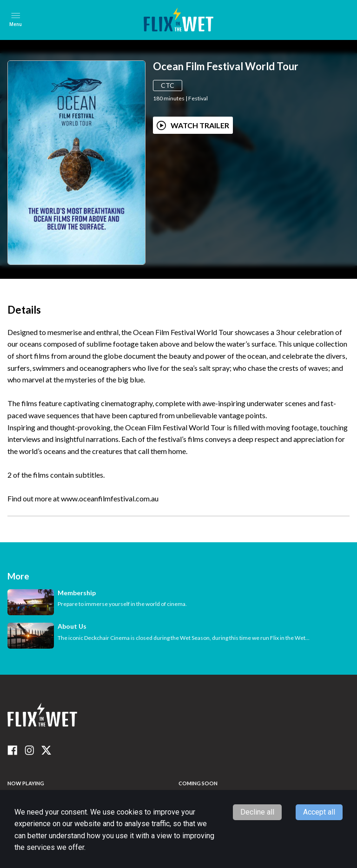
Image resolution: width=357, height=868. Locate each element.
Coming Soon (198, 783)
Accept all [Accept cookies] (319, 812)
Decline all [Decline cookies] (257, 812)
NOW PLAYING (26, 783)
